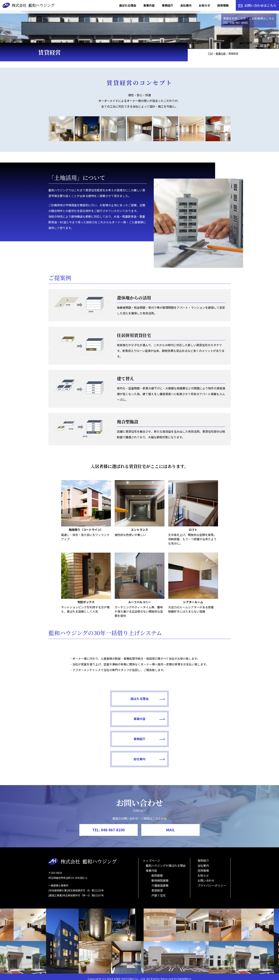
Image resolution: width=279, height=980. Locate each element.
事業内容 (221, 54)
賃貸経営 (157, 886)
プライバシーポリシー (212, 881)
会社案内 (170, 753)
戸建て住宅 (159, 891)
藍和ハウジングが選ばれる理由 (166, 861)
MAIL (170, 826)
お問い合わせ (206, 876)
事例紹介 (109, 753)
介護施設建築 (160, 881)
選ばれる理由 (109, 730)
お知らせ (203, 871)
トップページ (151, 856)
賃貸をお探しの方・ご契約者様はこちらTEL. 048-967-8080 (249, 20)
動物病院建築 (160, 876)
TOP (210, 54)
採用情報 (203, 866)
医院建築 (157, 871)
